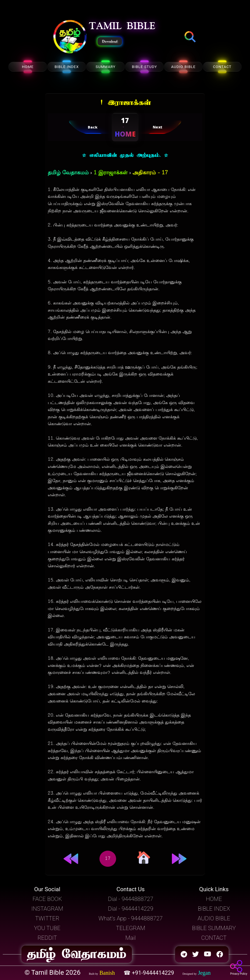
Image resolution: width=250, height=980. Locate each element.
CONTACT (222, 67)
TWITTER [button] (47, 918)
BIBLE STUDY (144, 67)
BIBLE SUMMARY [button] (214, 928)
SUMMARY (106, 67)
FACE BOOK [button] (47, 899)
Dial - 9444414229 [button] (130, 909)
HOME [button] (214, 899)
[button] (70, 37)
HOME (28, 67)
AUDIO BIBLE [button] (214, 918)
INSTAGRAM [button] (47, 909)
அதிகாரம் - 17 (150, 173)
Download (110, 41)
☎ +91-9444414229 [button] (150, 973)
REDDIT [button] (47, 938)
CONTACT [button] (214, 938)
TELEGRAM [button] (130, 928)
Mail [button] (130, 938)
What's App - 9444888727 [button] (131, 918)
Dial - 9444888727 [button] (130, 899)
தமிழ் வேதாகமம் (68, 173)
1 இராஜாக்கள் (111, 173)
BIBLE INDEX (67, 67)
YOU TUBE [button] (47, 928)
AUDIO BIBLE (183, 67)
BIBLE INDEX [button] (214, 909)
